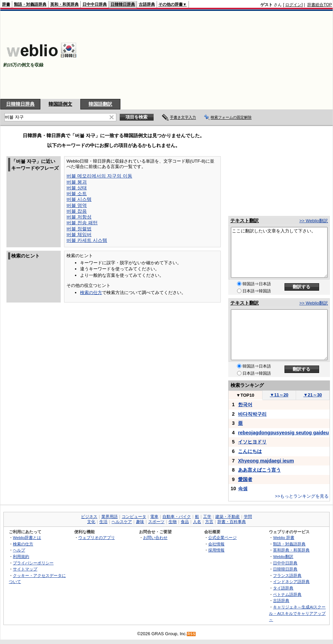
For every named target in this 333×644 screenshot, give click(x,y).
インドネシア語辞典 (291, 581)
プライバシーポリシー (33, 563)
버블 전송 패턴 (82, 223)
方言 (209, 522)
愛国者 (245, 479)
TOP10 (245, 395)
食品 (185, 522)
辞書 (6, 4)
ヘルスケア (122, 522)
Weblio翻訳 (283, 556)
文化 (91, 522)
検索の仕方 (91, 293)
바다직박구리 (252, 414)
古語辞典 (147, 4)
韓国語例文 (60, 104)
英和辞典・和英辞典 (291, 550)
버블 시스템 (79, 199)
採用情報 (216, 550)
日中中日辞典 (95, 4)
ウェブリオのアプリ (97, 537)
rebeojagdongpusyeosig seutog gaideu (283, 433)
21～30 (313, 395)
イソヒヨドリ (252, 442)
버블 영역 (77, 205)
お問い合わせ (155, 537)
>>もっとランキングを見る (302, 496)
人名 (197, 522)
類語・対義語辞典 (30, 4)
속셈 (243, 489)
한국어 (245, 404)
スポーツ (156, 522)
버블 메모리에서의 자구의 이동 (99, 176)
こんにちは (250, 451)
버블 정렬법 (79, 229)
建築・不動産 (228, 517)
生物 (173, 522)
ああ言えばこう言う (259, 470)
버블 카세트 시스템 (87, 240)
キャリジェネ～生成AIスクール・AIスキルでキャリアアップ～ (297, 613)
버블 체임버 (79, 234)
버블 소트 (77, 193)
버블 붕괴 (77, 182)
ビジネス (89, 517)
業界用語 (110, 517)
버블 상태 (77, 188)
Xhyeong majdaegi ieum (266, 461)
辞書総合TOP (320, 5)
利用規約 (21, 556)
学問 (248, 517)
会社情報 (216, 544)
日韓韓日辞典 (123, 4)
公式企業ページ (222, 537)
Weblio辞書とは (27, 537)
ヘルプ (19, 550)
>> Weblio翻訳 (314, 221)
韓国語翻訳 (100, 104)
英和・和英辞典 (64, 4)
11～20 (279, 395)
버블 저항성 (79, 217)
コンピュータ (134, 517)
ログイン (293, 5)
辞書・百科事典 (232, 522)
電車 (154, 517)
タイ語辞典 (283, 588)
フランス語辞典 (287, 575)
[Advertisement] (278, 55)
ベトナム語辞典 (287, 594)
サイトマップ (25, 569)
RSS (192, 634)
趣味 (140, 522)
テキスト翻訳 (244, 221)
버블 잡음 (77, 211)
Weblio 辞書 (284, 537)
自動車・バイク (177, 517)
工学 (207, 517)
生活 (103, 522)
